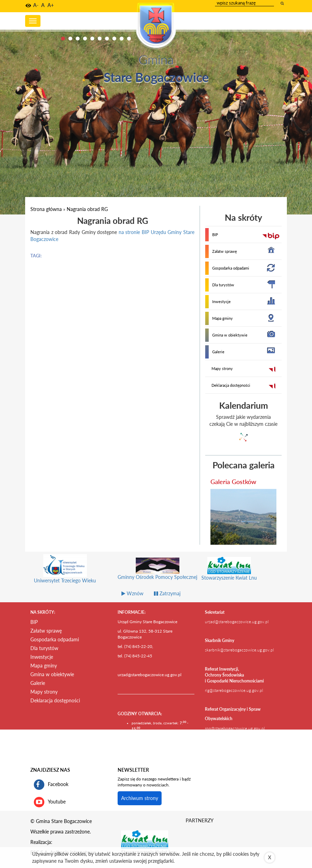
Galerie (218, 352)
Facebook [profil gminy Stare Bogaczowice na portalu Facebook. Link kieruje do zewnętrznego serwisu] (51, 785)
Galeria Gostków (233, 482)
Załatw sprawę (225, 251)
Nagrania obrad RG (87, 209)
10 (129, 39)
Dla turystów (223, 285)
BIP (215, 235)
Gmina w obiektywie (230, 335)
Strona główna (46, 209)
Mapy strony (222, 368)
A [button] (43, 5)
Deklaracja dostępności (231, 385)
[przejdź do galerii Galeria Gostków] (243, 517)
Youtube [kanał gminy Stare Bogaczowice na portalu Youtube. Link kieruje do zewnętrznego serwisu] (50, 802)
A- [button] (36, 5)
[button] (28, 6)
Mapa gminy (222, 318)
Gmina (156, 59)
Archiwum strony (140, 798)
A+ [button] (51, 5)
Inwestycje (221, 301)
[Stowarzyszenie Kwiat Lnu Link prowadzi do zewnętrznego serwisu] (145, 839)
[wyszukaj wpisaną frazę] (283, 3)
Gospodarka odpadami (231, 268)
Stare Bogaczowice (156, 77)
